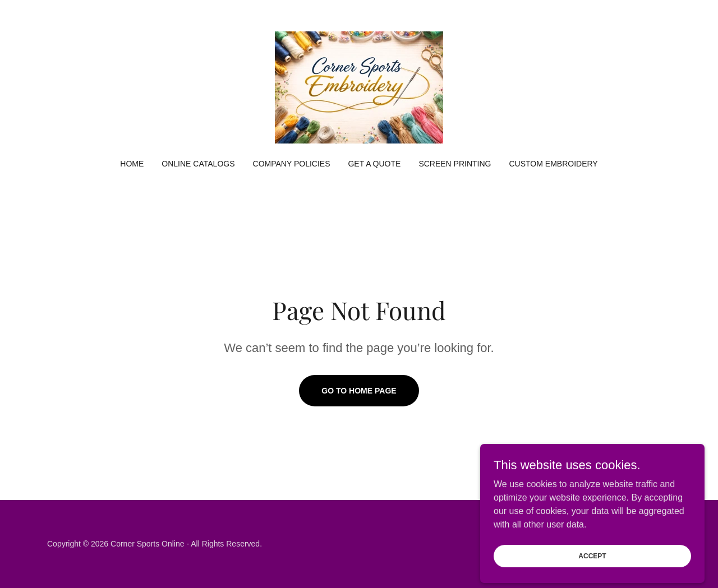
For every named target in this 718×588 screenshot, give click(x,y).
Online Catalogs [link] (198, 164)
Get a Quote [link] (374, 164)
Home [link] (132, 164)
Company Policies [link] (292, 164)
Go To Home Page (359, 391)
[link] (359, 87)
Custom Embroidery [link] (554, 164)
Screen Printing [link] (455, 164)
